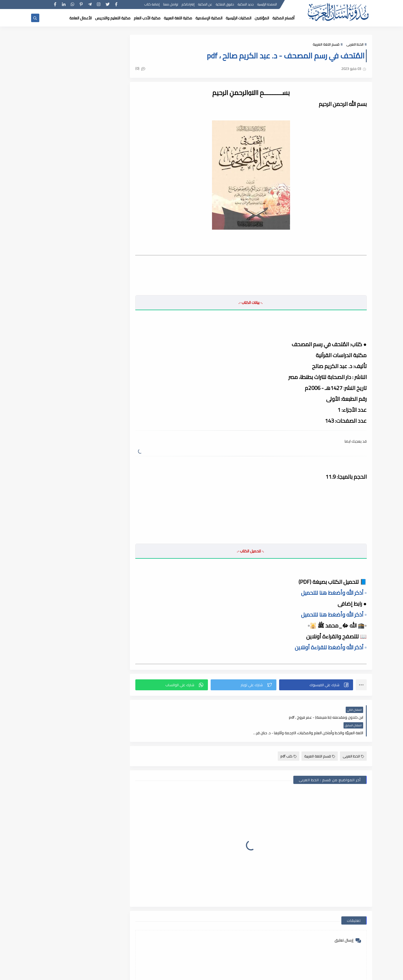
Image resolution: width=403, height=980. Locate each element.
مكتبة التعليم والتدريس (113, 18)
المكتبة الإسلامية (209, 18)
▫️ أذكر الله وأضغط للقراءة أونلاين (331, 647)
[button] (316, 685)
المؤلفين (262, 18)
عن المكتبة (205, 5)
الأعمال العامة (80, 18)
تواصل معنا (171, 5)
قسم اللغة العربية (326, 44)
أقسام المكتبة (283, 18)
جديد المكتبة (246, 5)
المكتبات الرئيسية (238, 18)
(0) (141, 69)
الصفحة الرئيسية (267, 5)
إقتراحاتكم (188, 5)
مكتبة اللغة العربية (178, 18)
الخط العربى (355, 44)
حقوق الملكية (225, 5)
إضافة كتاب (152, 5)
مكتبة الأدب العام (147, 18)
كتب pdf (289, 741)
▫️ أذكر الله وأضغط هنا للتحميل (334, 593)
